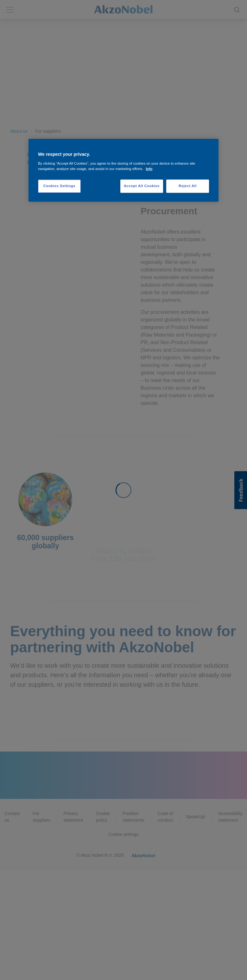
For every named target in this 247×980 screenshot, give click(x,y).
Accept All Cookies (142, 186)
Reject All (188, 186)
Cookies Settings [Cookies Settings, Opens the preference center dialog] (59, 186)
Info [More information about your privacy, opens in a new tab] (149, 169)
